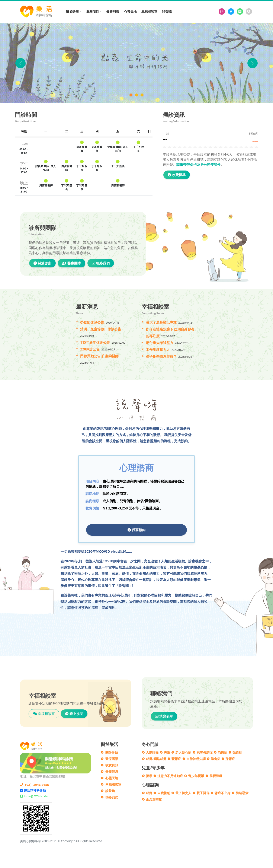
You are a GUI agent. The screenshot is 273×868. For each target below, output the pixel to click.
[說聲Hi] (136, 95)
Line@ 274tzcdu (34, 796)
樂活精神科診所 (33, 790)
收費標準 (177, 175)
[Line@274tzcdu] (240, 12)
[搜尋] (249, 12)
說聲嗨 (167, 12)
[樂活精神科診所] (222, 12)
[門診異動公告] (142, 95)
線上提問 (74, 714)
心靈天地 (130, 12)
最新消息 (113, 12)
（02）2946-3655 (35, 785)
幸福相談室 (149, 12)
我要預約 (136, 530)
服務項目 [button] (93, 12)
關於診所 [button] (73, 12)
